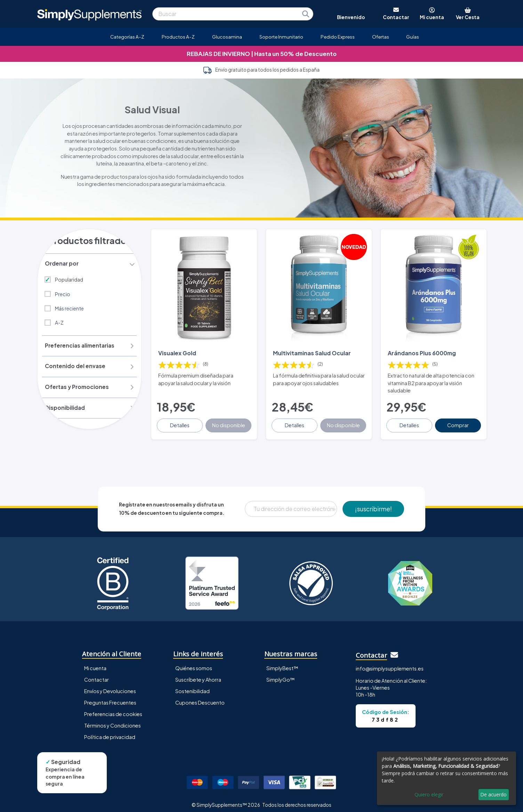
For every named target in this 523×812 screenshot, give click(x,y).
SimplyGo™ (281, 675)
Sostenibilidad (192, 686)
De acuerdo (493, 794)
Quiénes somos (194, 663)
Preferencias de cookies (113, 709)
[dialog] (446, 778)
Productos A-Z (178, 37)
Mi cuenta (95, 663)
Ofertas (381, 37)
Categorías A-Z (127, 37)
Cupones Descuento (200, 698)
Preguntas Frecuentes (110, 698)
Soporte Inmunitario (281, 37)
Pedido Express (338, 37)
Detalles (180, 420)
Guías (413, 37)
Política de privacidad (110, 732)
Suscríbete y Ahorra (198, 675)
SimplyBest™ (282, 663)
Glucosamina (227, 37)
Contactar (96, 675)
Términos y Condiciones (112, 721)
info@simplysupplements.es (390, 664)
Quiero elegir (429, 794)
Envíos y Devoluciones (110, 686)
